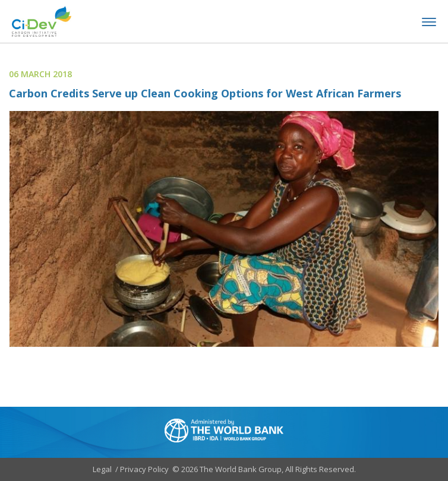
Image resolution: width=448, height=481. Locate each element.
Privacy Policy (144, 469)
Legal (102, 469)
